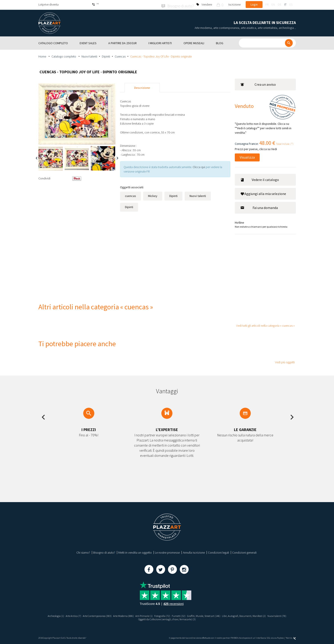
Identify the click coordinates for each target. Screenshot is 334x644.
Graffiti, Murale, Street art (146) (220, 615)
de (280, 4)
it (285, 4)
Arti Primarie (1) (153, 615)
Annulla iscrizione (194, 552)
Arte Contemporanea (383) (99, 615)
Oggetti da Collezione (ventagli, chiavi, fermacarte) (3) (178, 619)
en (273, 4)
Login (254, 4)
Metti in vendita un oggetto (135, 552)
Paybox (280, 638)
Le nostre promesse (167, 552)
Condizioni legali (218, 552)
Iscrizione (234, 4)
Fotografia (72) (173, 615)
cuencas (130, 195)
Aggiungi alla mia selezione (263, 193)
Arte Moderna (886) (130, 615)
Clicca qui (199, 166)
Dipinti (106, 56)
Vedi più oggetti (285, 362)
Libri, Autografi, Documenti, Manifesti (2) (266, 615)
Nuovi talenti (89, 56)
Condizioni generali (244, 552)
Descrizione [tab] (142, 87)
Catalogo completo (64, 56)
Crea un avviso (258, 84)
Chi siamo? (83, 552)
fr (267, 4)
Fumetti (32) (192, 615)
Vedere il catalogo (260, 179)
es (291, 4)
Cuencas (120, 56)
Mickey (153, 195)
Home (43, 56)
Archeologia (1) (53, 615)
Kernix (291, 638)
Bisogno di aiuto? (104, 552)
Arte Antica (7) (73, 615)
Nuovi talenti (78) (132, 619)
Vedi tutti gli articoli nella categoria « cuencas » (265, 325)
